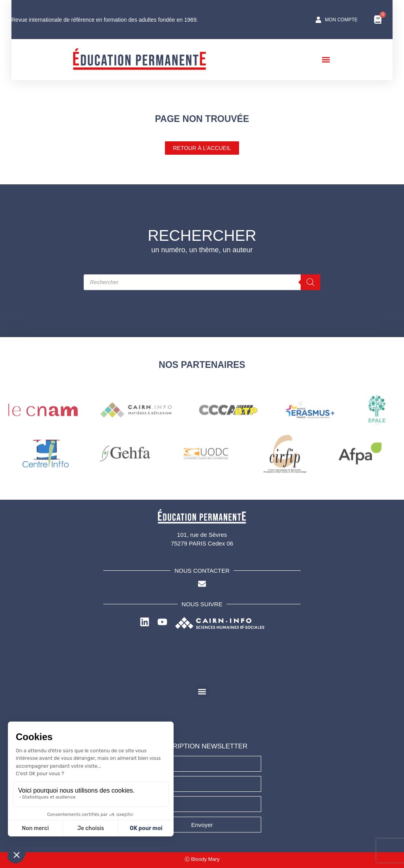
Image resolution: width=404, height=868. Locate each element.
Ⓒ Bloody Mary (202, 859)
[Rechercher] (310, 282)
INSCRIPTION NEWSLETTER (202, 746)
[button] (332, 59)
